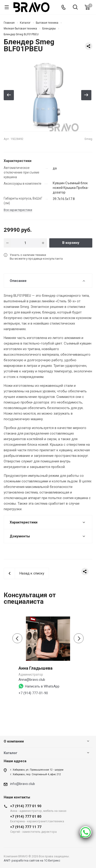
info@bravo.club (23, 784)
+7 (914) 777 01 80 (38, 819)
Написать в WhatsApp (42, 686)
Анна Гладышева (36, 668)
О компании (14, 741)
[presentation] (17, 638)
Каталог (11, 753)
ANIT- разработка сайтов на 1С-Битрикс (32, 860)
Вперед (86, 95)
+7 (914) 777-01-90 (33, 693)
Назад (9, 95)
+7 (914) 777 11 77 (38, 829)
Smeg (88, 139)
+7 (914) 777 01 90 (38, 808)
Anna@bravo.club (32, 680)
